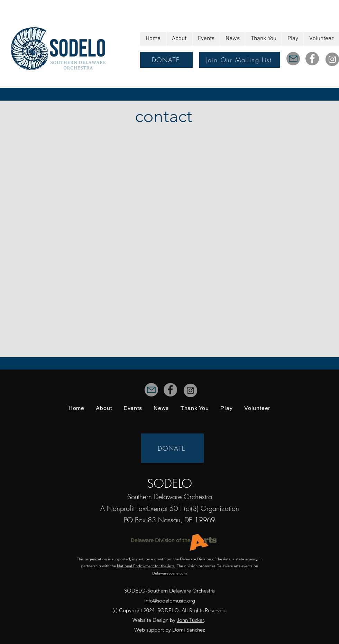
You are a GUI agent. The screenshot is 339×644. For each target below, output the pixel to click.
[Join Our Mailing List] (240, 60)
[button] (179, 39)
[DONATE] (166, 60)
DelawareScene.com (169, 573)
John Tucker (190, 620)
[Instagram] (332, 59)
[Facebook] (312, 59)
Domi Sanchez (189, 630)
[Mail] (293, 59)
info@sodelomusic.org (170, 601)
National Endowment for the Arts (146, 566)
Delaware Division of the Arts (205, 559)
